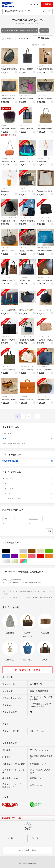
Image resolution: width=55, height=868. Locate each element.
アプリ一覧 (34, 838)
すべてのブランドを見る (28, 670)
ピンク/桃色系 (35, 556)
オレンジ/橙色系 (53, 556)
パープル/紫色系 (18, 556)
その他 (4, 125)
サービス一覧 (7, 838)
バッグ (44, 30)
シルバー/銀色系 (10, 561)
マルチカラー (27, 561)
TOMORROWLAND (27, 461)
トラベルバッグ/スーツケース (27, 367)
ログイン (34, 4)
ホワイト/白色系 (18, 551)
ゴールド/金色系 (18, 561)
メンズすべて (29, 489)
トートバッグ (24, 66)
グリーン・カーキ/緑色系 (53, 551)
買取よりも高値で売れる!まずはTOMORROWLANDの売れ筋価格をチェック (27, 581)
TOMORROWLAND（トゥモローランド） (20, 30)
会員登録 (47, 4)
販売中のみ (8, 39)
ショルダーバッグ (7, 66)
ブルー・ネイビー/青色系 (10, 556)
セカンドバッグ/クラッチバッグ (9, 96)
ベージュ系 (44, 551)
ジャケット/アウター (29, 498)
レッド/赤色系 (44, 556)
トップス (29, 493)
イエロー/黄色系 (27, 556)
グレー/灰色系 (27, 551)
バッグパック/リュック (9, 218)
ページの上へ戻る (28, 850)
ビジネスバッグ (24, 277)
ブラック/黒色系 (10, 551)
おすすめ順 (22, 39)
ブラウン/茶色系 (35, 551)
